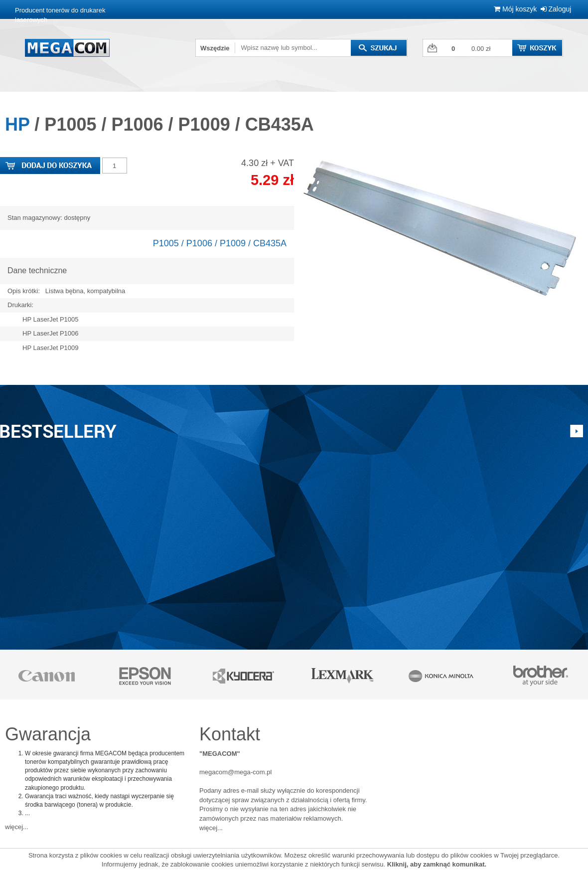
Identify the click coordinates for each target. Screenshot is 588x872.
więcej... (17, 827)
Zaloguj (556, 9)
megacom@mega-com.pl (235, 772)
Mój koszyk (515, 9)
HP (17, 124)
